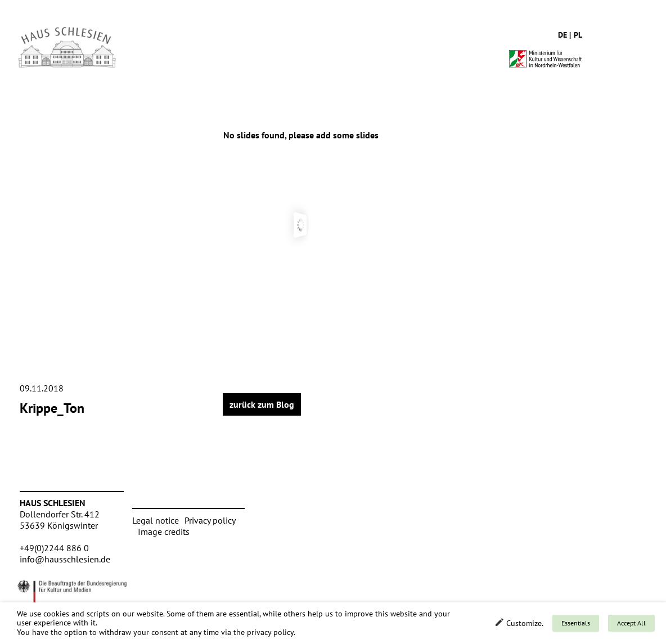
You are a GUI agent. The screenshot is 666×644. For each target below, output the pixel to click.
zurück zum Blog (262, 404)
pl (578, 35)
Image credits (164, 532)
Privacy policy (210, 520)
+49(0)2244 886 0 (54, 548)
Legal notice (156, 520)
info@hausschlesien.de (65, 559)
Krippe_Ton (52, 408)
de (562, 35)
